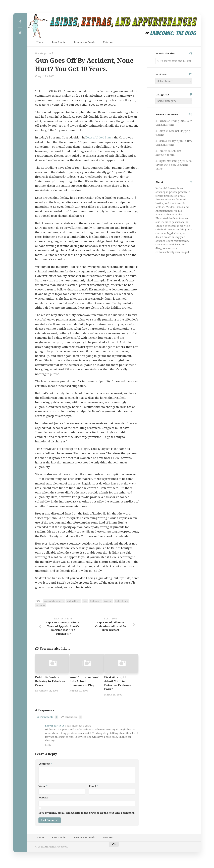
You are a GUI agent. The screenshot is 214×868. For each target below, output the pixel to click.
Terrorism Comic (76, 43)
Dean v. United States (100, 139)
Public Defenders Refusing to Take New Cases (48, 683)
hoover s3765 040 (54, 727)
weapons (40, 607)
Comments (48, 719)
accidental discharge (54, 602)
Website (43, 799)
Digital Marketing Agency (173, 162)
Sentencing (95, 602)
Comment (45, 765)
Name (43, 788)
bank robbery (73, 602)
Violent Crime (122, 602)
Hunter (163, 152)
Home (39, 43)
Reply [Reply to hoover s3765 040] (48, 746)
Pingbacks (72, 719)
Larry (162, 132)
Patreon (97, 43)
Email (93, 788)
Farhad (163, 122)
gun (85, 602)
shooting (108, 602)
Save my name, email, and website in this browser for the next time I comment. (87, 814)
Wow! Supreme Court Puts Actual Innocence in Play (83, 683)
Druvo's (163, 142)
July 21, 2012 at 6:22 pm (79, 727)
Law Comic (54, 43)
